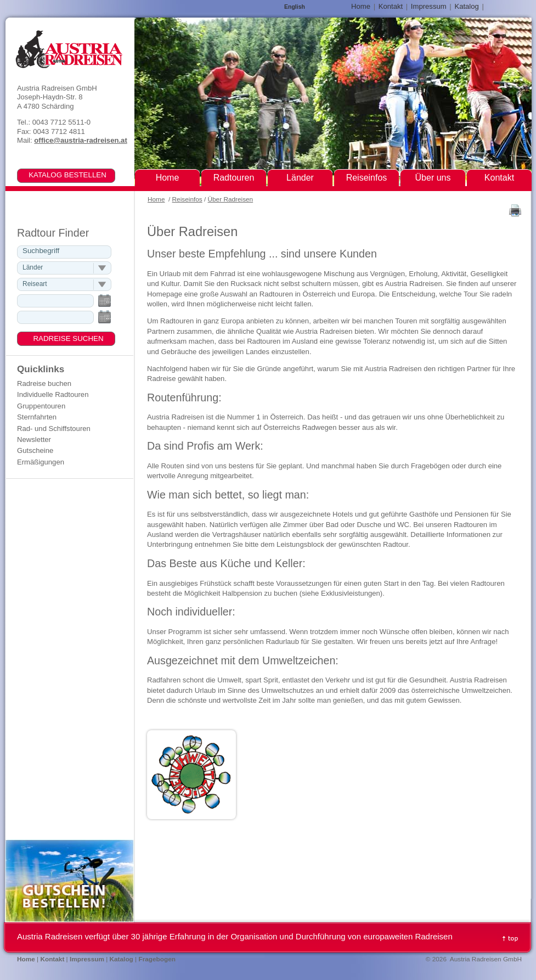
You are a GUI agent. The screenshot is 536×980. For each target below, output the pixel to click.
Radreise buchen (44, 383)
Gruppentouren (41, 406)
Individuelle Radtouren (53, 394)
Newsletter (34, 439)
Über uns (433, 178)
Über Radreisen (231, 199)
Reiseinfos (187, 199)
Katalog (466, 6)
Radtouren (234, 178)
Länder (300, 178)
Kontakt (391, 6)
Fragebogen (157, 959)
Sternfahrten (37, 417)
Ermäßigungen (41, 462)
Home (156, 199)
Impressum (429, 6)
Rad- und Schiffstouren (54, 429)
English (295, 7)
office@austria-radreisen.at (80, 140)
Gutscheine (35, 450)
